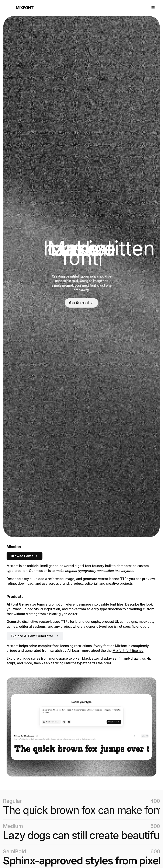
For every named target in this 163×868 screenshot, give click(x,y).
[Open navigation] (153, 8)
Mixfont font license (128, 650)
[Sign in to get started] (81, 303)
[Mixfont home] (20, 8)
